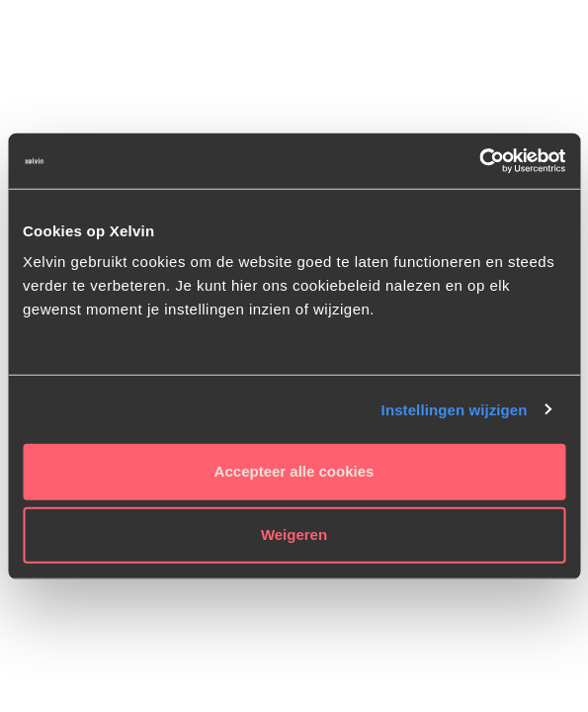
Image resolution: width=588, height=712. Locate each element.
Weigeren (294, 534)
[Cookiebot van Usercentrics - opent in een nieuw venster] (479, 161)
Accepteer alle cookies (294, 471)
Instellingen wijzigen (455, 409)
